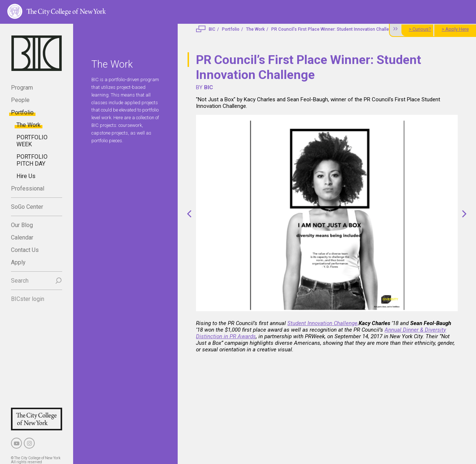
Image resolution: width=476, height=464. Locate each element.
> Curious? (420, 29)
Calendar (22, 237)
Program (22, 88)
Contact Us (25, 250)
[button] (189, 214)
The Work (29, 125)
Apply (18, 262)
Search (20, 281)
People (20, 100)
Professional (28, 188)
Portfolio (22, 112)
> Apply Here (455, 29)
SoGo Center (27, 207)
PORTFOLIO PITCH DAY (32, 160)
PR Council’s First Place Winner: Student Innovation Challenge (334, 29)
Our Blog (22, 225)
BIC (212, 29)
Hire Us (26, 176)
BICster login (28, 299)
